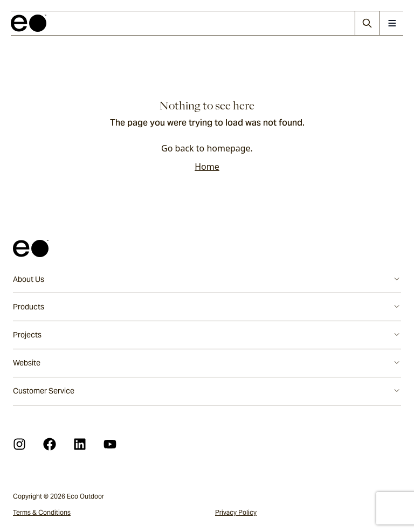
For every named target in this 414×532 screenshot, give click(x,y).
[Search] (367, 23)
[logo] (29, 23)
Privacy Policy (236, 512)
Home (207, 167)
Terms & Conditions (42, 512)
